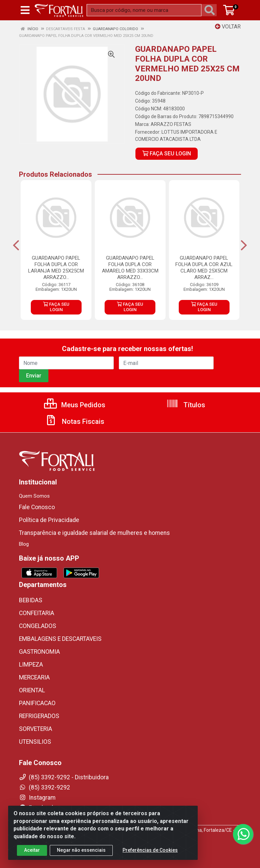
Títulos (186, 405)
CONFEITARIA (37, 613)
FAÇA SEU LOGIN (167, 154)
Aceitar (32, 850)
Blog (24, 544)
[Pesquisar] (211, 10)
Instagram (37, 798)
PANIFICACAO (37, 703)
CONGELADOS (38, 626)
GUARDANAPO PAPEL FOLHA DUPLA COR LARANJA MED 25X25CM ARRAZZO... (56, 268)
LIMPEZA (31, 665)
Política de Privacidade (49, 520)
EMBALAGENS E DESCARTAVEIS (60, 639)
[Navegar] (16, 245)
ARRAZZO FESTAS (171, 124)
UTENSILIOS (35, 742)
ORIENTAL (32, 690)
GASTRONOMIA (39, 652)
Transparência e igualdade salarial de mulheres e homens (94, 533)
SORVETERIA (36, 729)
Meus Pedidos (75, 405)
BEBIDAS (31, 600)
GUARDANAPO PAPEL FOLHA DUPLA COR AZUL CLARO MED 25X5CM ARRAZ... (204, 268)
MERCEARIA (34, 677)
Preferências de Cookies (150, 850)
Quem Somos (34, 496)
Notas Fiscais (74, 421)
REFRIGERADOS (39, 716)
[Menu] (25, 10)
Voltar (228, 27)
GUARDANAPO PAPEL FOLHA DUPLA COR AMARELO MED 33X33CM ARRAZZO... (130, 268)
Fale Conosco (37, 507)
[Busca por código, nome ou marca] (144, 10)
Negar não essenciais (81, 850)
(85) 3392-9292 (45, 787)
